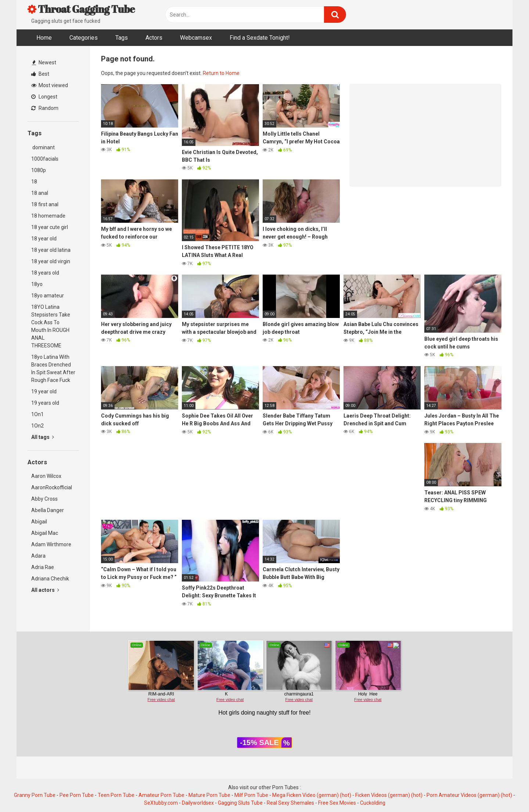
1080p (39, 170)
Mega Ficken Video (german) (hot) (312, 795)
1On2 (37, 426)
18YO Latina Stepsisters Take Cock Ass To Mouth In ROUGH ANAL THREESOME (51, 326)
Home (44, 38)
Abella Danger (48, 510)
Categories (84, 38)
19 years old (45, 403)
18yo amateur (48, 296)
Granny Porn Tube (35, 795)
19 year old (44, 391)
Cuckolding (373, 803)
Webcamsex (196, 38)
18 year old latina (51, 250)
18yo (37, 284)
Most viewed (50, 85)
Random (45, 108)
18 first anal (45, 204)
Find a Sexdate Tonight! (260, 38)
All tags (43, 437)
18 (34, 182)
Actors (154, 38)
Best (40, 74)
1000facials (45, 159)
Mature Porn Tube (209, 795)
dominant (43, 147)
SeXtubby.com (161, 803)
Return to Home (221, 73)
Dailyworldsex (198, 803)
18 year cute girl (50, 227)
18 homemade (48, 216)
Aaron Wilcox (46, 476)
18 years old (45, 273)
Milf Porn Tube (251, 795)
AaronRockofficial (52, 487)
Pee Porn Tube (77, 795)
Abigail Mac (45, 533)
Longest (44, 97)
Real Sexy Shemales (290, 803)
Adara (38, 556)
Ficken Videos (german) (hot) (389, 795)
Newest (44, 62)
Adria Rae (43, 567)
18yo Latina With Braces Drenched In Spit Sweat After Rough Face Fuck (53, 369)
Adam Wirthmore (51, 544)
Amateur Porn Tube (161, 795)
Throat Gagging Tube (81, 9)
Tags (122, 38)
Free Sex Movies (337, 803)
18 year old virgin (51, 261)
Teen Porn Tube (116, 795)
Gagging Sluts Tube (240, 803)
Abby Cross (44, 499)
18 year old (44, 239)
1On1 (37, 414)
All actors (45, 590)
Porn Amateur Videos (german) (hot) (469, 795)
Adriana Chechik (50, 579)
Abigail (39, 522)
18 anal (40, 193)
